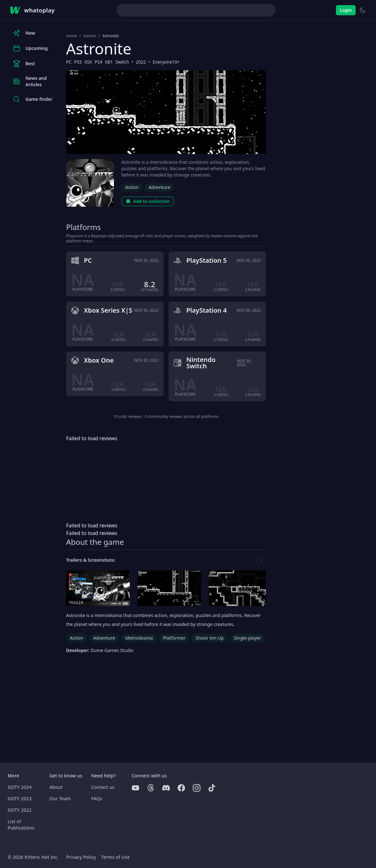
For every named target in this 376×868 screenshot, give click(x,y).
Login (346, 10)
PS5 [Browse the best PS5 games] (78, 62)
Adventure (159, 187)
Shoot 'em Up (210, 638)
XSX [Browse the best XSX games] (88, 62)
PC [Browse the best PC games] (69, 62)
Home (72, 36)
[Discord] (166, 788)
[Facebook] (181, 788)
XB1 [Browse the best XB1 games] (109, 62)
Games (90, 36)
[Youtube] (136, 788)
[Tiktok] (212, 788)
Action (132, 187)
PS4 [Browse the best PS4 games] (98, 62)
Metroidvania (139, 638)
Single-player (247, 638)
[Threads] (151, 788)
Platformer (174, 638)
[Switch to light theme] (363, 10)
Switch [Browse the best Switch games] (122, 62)
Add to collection (148, 201)
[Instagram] (197, 788)
